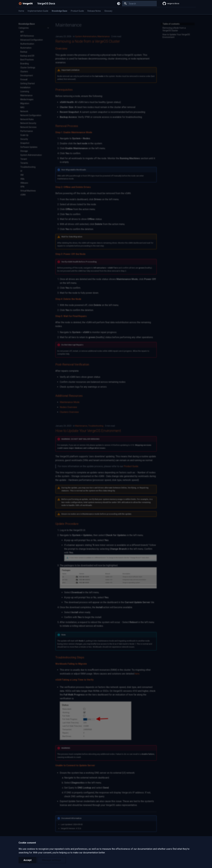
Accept (28, 860)
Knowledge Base (60, 11)
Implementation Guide (38, 11)
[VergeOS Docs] (26, 4)
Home (21, 11)
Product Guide (77, 11)
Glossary (108, 11)
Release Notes (94, 11)
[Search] (139, 4)
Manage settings (52, 860)
